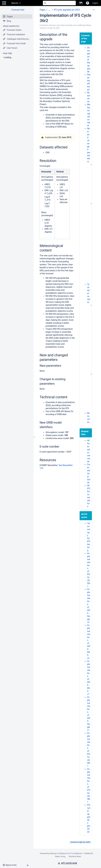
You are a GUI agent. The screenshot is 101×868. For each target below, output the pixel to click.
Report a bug (60, 856)
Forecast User (18, 10)
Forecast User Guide (89, 473)
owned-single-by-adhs (80, 842)
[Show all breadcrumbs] (49, 10)
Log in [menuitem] (95, 3)
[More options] (94, 10)
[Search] (45, 3)
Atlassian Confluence (58, 853)
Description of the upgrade (89, 60)
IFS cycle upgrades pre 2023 (67, 10)
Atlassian (67, 863)
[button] (4, 3)
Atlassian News (75, 856)
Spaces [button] (15, 3)
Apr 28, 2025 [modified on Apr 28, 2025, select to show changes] (55, 28)
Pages (43, 10)
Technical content (89, 293)
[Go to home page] (8, 3)
